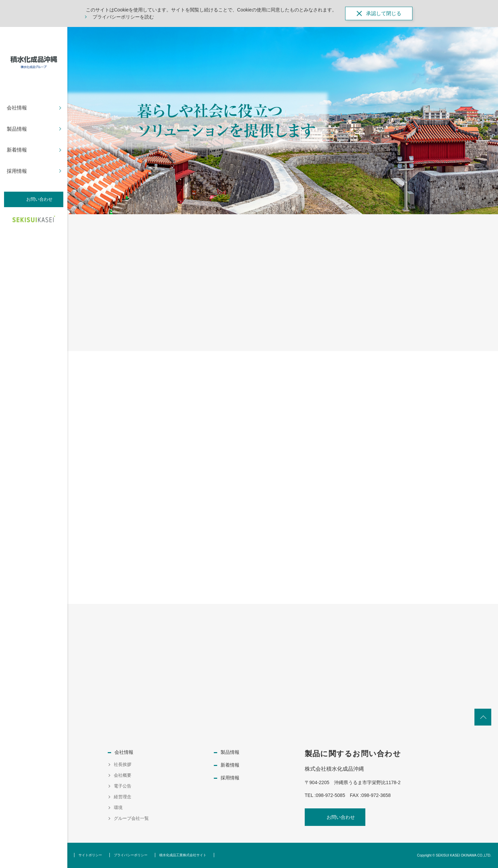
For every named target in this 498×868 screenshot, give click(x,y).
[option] (283, 121)
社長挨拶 (123, 764)
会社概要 (123, 775)
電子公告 (123, 786)
